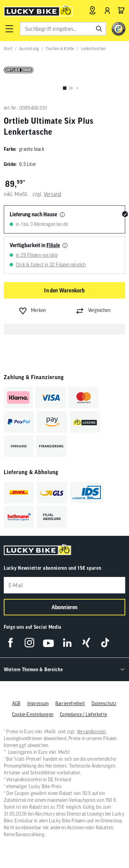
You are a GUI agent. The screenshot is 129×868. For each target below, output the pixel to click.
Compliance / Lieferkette (83, 714)
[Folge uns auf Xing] (86, 643)
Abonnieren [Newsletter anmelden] (65, 607)
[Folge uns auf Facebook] (10, 643)
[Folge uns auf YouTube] (48, 643)
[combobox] (63, 29)
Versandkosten (91, 732)
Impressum (38, 703)
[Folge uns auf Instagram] (29, 643)
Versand (52, 194)
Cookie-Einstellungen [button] (33, 714)
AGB (16, 703)
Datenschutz (104, 703)
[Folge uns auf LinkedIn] (67, 643)
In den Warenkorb (64, 290)
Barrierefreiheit (70, 703)
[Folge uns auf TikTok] (105, 643)
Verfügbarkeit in (35, 245)
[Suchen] (99, 29)
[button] (9, 29)
